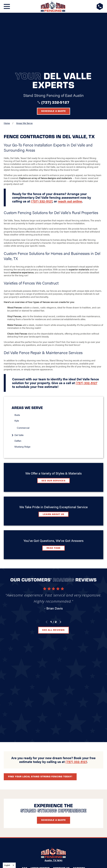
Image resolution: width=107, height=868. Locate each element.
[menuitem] (55, 361)
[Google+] (40, 726)
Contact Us (61, 718)
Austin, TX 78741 (53, 710)
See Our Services (53, 427)
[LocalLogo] (53, 6)
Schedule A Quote (54, 670)
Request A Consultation (53, 736)
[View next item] (60, 568)
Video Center (40, 718)
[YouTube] (67, 726)
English (7, 865)
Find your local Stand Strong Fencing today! (40, 626)
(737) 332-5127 (55, 48)
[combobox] (9, 865)
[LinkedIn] (53, 726)
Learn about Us (53, 460)
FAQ (25, 718)
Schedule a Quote (54, 57)
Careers (79, 718)
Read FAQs (54, 494)
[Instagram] (60, 726)
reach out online (70, 147)
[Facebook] (47, 726)
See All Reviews (53, 576)
